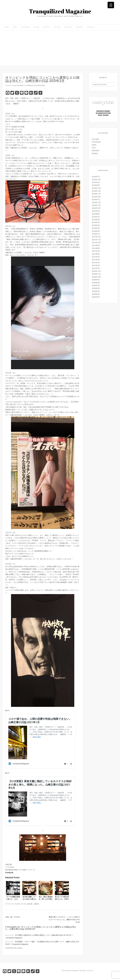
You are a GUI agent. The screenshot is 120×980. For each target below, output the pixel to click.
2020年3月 (96, 297)
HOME (7, 27)
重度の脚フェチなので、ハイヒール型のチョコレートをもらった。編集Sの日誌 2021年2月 (64, 920)
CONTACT (91, 27)
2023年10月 (96, 197)
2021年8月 (96, 248)
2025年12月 (96, 180)
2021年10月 (96, 242)
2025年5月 (96, 182)
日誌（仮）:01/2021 (13, 917)
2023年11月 (96, 194)
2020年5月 (96, 291)
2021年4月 (96, 260)
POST (94, 148)
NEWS (15, 27)
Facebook (9, 872)
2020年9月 (96, 280)
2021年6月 (96, 254)
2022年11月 (96, 205)
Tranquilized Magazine (60, 11)
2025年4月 (96, 185)
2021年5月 (96, 257)
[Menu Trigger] (111, 5)
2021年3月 (96, 263)
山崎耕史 (36, 904)
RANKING (79, 27)
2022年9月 (96, 211)
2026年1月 (96, 177)
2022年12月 (96, 202)
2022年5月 (96, 222)
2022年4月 (96, 225)
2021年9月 (96, 245)
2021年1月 (96, 268)
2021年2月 (96, 265)
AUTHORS (68, 27)
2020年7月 (96, 285)
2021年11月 (96, 240)
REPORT (46, 27)
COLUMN (57, 27)
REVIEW (37, 27)
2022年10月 (96, 208)
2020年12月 (96, 271)
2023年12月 (96, 191)
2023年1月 (96, 199)
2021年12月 (96, 237)
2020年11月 (96, 274)
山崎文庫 (30, 904)
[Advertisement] (60, 48)
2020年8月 (96, 283)
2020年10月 (96, 277)
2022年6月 (96, 220)
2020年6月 (96, 288)
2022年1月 (96, 234)
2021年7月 (96, 251)
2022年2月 (96, 231)
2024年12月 (96, 188)
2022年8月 (96, 214)
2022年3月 (96, 228)
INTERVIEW (25, 27)
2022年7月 (96, 217)
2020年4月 (96, 294)
